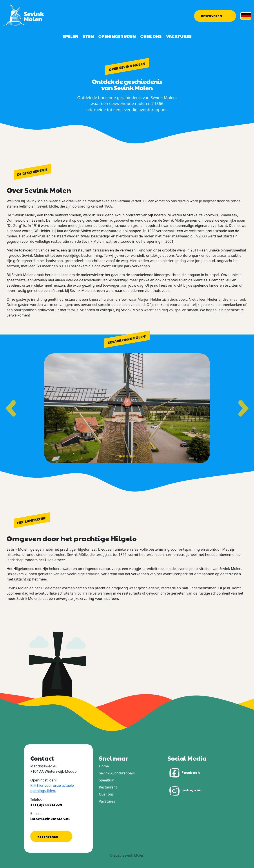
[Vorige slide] (11, 408)
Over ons (151, 36)
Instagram (184, 790)
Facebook (184, 773)
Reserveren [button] (211, 16)
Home (104, 766)
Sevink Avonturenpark (117, 773)
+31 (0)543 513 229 (46, 805)
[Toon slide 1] (121, 456)
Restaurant (108, 787)
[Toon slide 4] (130, 456)
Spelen (70, 36)
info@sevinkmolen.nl (50, 819)
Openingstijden (117, 36)
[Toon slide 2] (124, 456)
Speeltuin (107, 780)
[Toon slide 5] (134, 456)
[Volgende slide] (243, 408)
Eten (88, 36)
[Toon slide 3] (127, 456)
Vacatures (179, 36)
